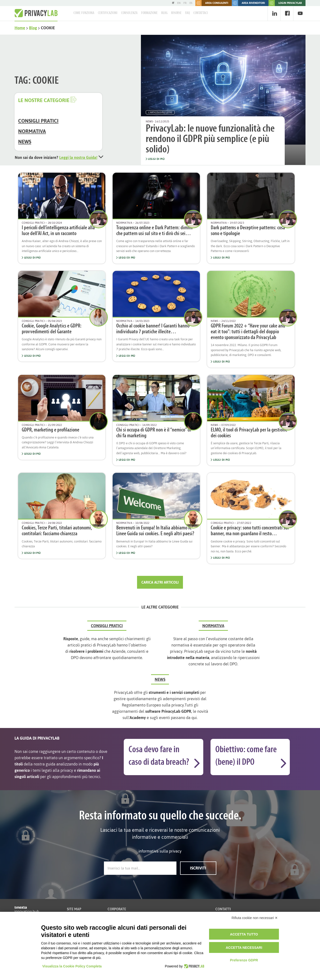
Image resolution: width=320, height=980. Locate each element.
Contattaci (201, 13)
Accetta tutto (244, 934)
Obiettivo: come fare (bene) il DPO (246, 756)
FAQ (187, 13)
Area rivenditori (248, 3)
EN (179, 3)
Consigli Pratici (38, 121)
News (25, 142)
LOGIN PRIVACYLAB (285, 3)
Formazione (149, 13)
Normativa (32, 131)
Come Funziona (84, 13)
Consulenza (129, 13)
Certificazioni (108, 13)
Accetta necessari (244, 948)
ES (191, 3)
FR (185, 3)
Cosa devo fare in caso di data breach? (159, 756)
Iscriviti (198, 868)
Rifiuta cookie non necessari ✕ (255, 918)
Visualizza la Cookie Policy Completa (72, 966)
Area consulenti (212, 3)
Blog (164, 13)
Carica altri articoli (160, 582)
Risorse (176, 13)
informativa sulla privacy (160, 851)
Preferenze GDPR (244, 960)
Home (20, 28)
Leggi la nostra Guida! (78, 157)
